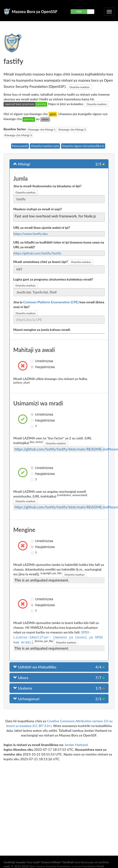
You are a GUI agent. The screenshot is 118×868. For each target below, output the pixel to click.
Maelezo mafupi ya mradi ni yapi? (38, 209)
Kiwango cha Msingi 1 (42, 129)
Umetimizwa (33, 361)
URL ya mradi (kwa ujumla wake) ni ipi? (42, 228)
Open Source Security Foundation (50, 866)
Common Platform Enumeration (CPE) (51, 302)
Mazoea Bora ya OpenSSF (35, 12)
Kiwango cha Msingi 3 (18, 135)
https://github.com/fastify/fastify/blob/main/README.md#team (66, 449)
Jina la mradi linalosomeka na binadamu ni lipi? (47, 186)
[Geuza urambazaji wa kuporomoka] (109, 12)
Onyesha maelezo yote (45, 146)
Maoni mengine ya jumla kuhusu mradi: (42, 330)
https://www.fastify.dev (31, 234)
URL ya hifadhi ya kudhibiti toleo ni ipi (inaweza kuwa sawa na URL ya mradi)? (59, 245)
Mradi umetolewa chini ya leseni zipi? (41, 262)
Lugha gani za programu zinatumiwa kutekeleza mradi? (53, 279)
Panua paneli (20, 146)
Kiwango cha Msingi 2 (72, 129)
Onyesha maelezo (79, 87)
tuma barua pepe (84, 862)
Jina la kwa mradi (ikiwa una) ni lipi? (59, 304)
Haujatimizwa (33, 367)
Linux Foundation (85, 866)
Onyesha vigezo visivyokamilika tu (83, 146)
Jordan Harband (76, 744)
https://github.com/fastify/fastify (37, 253)
